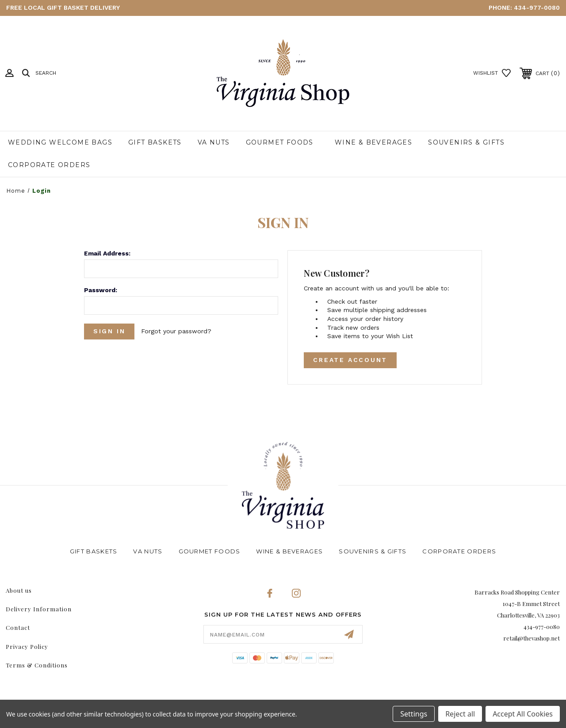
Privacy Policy (27, 646)
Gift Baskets (155, 142)
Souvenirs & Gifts (466, 142)
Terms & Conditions (37, 665)
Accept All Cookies (523, 714)
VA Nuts (214, 142)
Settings (414, 714)
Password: (101, 290)
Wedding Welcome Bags (60, 142)
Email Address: (107, 253)
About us (19, 590)
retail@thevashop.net (532, 638)
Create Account (350, 360)
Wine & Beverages (373, 142)
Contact (18, 627)
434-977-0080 (537, 8)
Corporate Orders (49, 165)
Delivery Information (39, 609)
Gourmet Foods (280, 142)
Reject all (460, 714)
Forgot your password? (177, 331)
